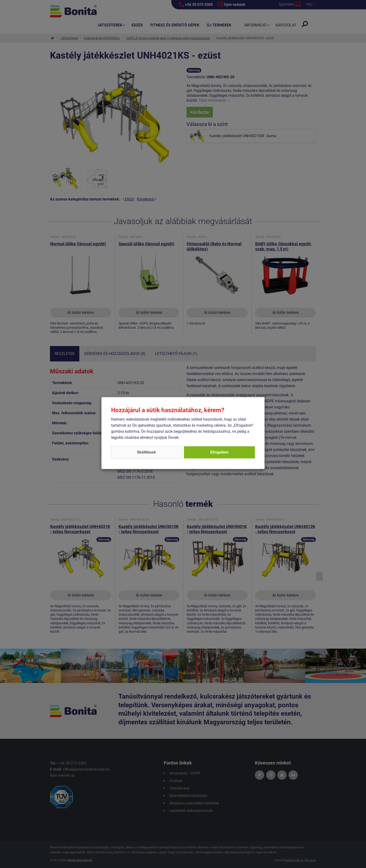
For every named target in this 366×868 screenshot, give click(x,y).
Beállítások (147, 452)
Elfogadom (219, 452)
